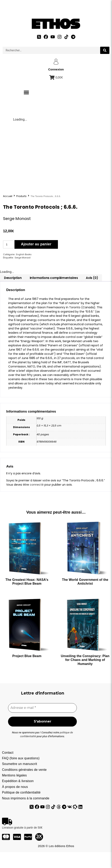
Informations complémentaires (54, 293)
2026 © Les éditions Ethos (56, 862)
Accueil (8, 212)
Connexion (56, 69)
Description (13, 293)
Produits (21, 212)
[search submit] (105, 50)
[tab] (13, 293)
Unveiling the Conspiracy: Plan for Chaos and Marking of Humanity (85, 675)
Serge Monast (17, 234)
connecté (37, 500)
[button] (26, 92)
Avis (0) (92, 293)
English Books (24, 270)
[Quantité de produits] (8, 260)
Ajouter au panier (36, 260)
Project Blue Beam (27, 671)
